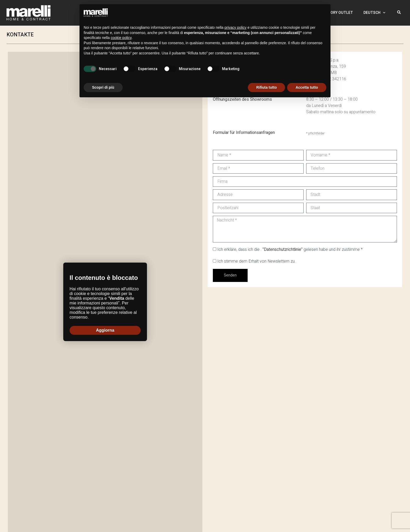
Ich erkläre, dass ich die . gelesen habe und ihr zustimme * (290, 250)
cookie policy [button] (121, 38)
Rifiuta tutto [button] (267, 87)
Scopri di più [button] (103, 87)
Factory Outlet (337, 13)
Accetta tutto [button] (307, 87)
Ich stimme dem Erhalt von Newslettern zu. (256, 261)
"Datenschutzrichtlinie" (283, 250)
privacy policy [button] (236, 27)
